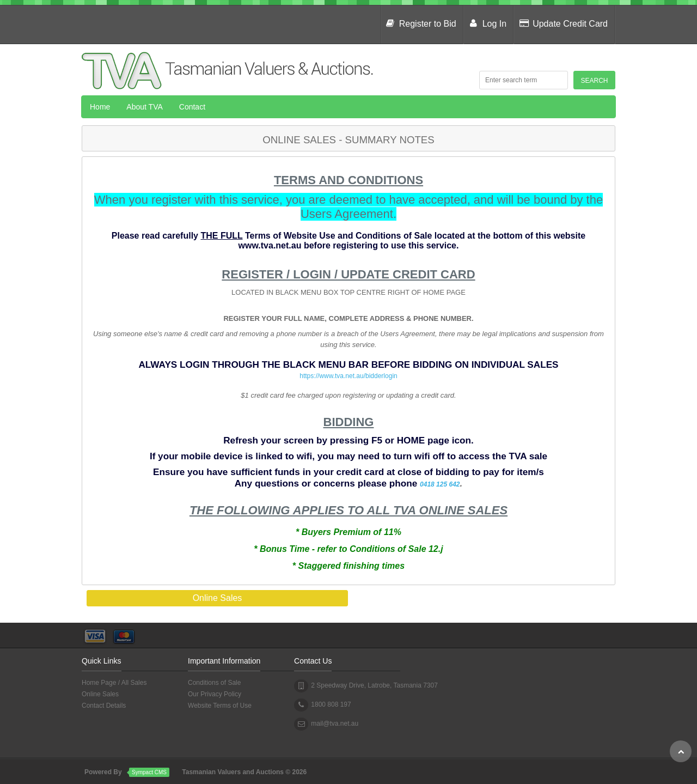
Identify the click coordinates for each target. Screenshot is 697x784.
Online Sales (100, 694)
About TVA (144, 107)
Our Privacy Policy (215, 694)
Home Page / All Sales (114, 683)
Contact (192, 107)
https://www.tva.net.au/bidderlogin (348, 376)
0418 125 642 (440, 484)
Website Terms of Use (220, 706)
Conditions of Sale (214, 683)
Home (100, 107)
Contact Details (104, 706)
